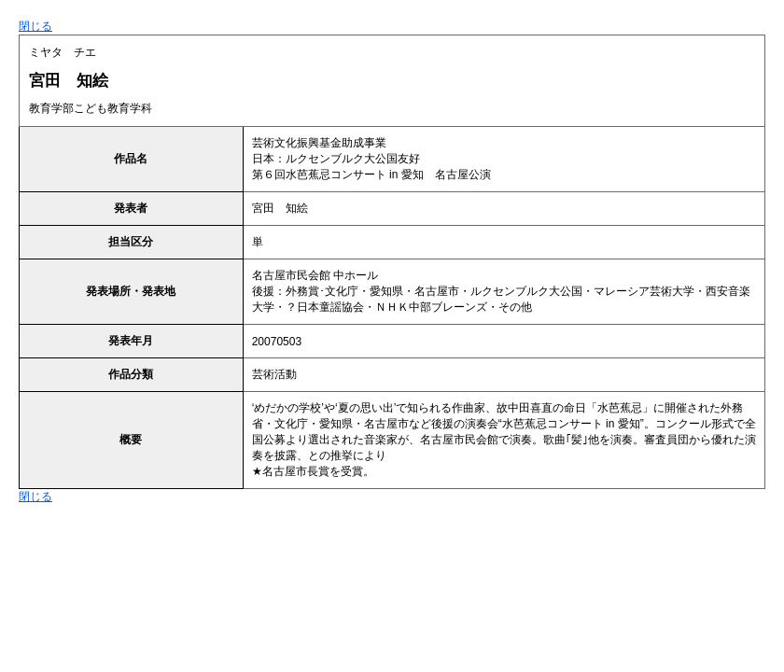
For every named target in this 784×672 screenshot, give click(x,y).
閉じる (35, 26)
